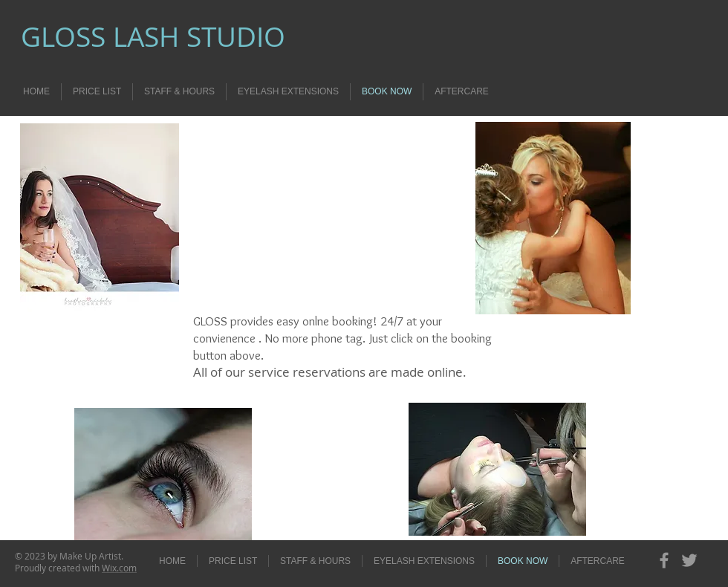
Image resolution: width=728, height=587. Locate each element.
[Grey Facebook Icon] (664, 560)
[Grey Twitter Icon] (689, 560)
